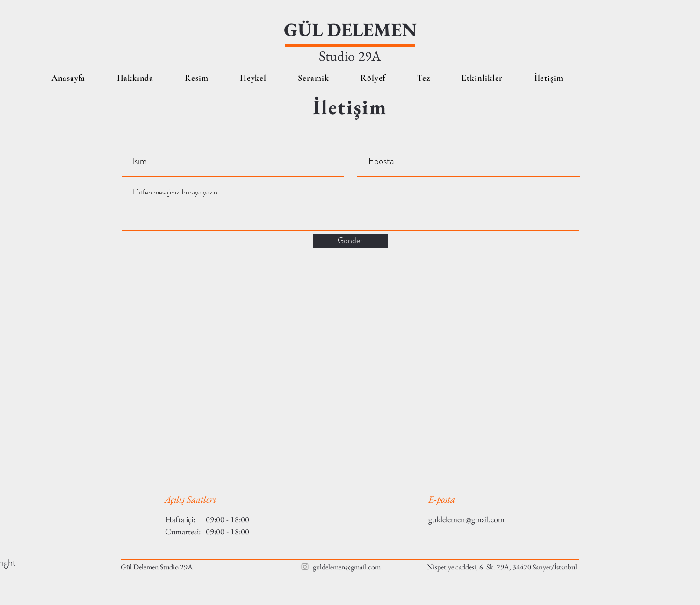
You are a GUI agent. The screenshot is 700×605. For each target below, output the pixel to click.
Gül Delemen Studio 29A (157, 567)
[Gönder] (350, 241)
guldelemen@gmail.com (466, 519)
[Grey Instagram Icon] (305, 567)
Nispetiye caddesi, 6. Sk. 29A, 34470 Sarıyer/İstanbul (502, 567)
